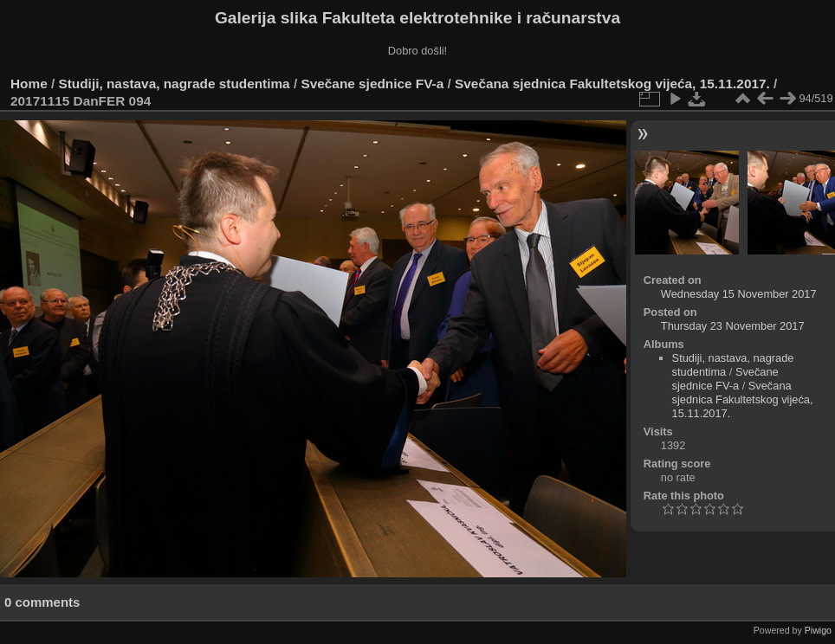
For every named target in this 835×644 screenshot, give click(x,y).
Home (29, 84)
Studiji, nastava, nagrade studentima (175, 84)
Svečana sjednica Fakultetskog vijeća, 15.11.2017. (612, 84)
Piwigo (818, 630)
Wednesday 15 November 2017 (739, 294)
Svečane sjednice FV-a (372, 84)
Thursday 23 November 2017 (733, 326)
